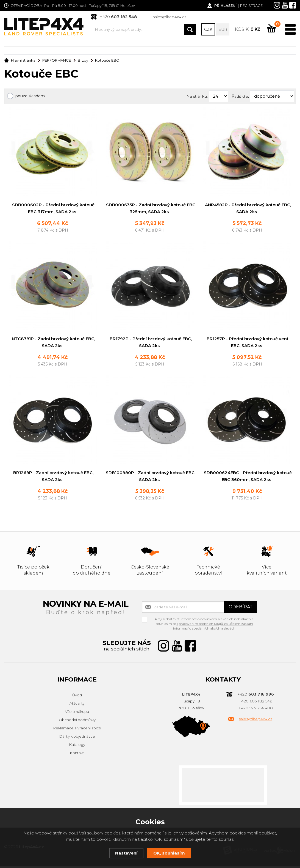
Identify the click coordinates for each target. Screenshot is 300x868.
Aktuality (77, 705)
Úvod (77, 697)
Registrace (251, 6)
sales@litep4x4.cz (170, 17)
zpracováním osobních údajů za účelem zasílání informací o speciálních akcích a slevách (213, 628)
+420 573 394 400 (256, 710)
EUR (223, 29)
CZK (208, 29)
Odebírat (241, 609)
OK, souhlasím (169, 853)
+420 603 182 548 (256, 703)
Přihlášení (225, 6)
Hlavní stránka (20, 61)
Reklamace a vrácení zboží (77, 730)
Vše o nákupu (77, 714)
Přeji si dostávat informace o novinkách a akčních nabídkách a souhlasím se (204, 622)
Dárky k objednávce (77, 738)
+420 (118, 17)
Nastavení (126, 853)
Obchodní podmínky (77, 722)
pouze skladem (30, 97)
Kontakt (77, 755)
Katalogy (77, 747)
